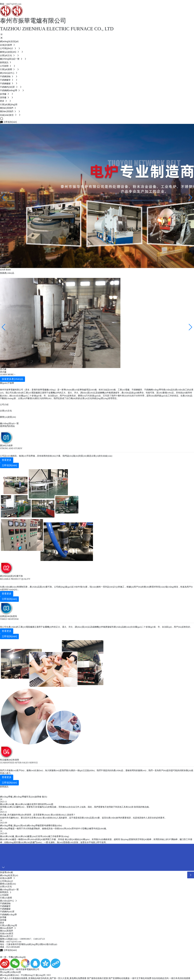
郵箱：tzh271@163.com (11, 4)
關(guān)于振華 (7, 383)
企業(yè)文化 (6, 411)
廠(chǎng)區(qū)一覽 (9, 423)
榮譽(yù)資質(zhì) (8, 417)
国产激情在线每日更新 (98, 978)
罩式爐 (3, 372)
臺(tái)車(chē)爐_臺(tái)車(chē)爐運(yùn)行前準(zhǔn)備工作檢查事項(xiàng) (34, 836)
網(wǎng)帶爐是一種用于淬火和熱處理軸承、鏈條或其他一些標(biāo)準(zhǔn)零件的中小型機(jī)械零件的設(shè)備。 (54, 829)
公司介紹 (4, 405)
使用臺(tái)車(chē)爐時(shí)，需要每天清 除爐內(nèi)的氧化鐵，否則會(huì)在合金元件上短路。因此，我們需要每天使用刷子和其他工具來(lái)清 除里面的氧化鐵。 (75, 807)
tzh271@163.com (14, 942)
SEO (49, 975)
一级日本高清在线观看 (180, 978)
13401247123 (39, 939)
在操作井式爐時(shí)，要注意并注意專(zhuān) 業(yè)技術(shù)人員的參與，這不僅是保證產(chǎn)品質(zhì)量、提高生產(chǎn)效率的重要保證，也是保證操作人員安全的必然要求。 (83, 818)
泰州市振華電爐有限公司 (33, 21)
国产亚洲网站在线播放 (119, 978)
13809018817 (25, 939)
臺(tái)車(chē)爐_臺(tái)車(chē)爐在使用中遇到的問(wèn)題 (27, 804)
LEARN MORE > (8, 375)
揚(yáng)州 (40, 975)
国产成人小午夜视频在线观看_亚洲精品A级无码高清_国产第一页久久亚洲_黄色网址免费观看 (43, 978)
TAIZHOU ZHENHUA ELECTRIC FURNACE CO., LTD (57, 29)
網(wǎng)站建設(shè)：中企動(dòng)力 (18, 975)
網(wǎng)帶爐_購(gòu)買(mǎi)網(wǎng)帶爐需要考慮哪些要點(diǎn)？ (31, 826)
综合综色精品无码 (160, 978)
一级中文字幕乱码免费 (141, 978)
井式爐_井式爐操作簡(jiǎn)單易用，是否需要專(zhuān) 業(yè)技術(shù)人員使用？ (38, 815)
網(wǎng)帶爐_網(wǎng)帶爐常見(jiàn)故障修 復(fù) (24, 797)
